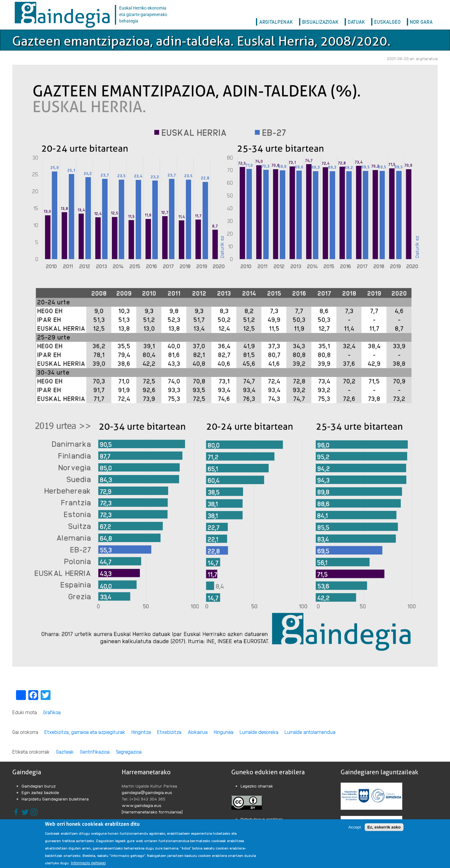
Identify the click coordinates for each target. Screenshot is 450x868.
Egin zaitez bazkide (40, 792)
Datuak (356, 22)
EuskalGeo (387, 22)
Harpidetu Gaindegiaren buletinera (55, 799)
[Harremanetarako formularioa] (152, 812)
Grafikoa (52, 712)
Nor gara (421, 22)
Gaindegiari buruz (39, 786)
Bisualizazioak (320, 22)
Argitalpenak (276, 22)
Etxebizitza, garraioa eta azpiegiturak (85, 732)
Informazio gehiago (88, 863)
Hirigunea (224, 732)
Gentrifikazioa (95, 752)
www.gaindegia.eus (142, 805)
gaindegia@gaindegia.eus (147, 792)
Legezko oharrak (257, 786)
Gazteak (65, 752)
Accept (355, 827)
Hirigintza (141, 732)
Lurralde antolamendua (310, 732)
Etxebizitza (169, 732)
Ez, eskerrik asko (384, 827)
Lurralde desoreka (259, 732)
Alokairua (198, 732)
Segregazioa (129, 752)
